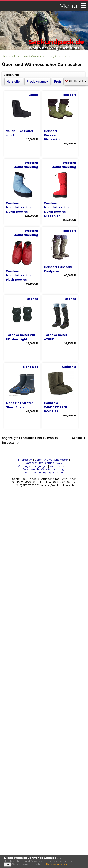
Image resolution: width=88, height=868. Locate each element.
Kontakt (58, 472)
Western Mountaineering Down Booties (18, 207)
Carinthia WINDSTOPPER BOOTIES (56, 407)
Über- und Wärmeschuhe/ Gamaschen (44, 56)
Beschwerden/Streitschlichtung (43, 469)
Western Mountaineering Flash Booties (18, 275)
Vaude (33, 95)
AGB (59, 463)
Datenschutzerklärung (40, 463)
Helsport (69, 95)
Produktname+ (37, 81)
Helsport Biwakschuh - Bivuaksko (54, 135)
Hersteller (14, 81)
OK (7, 864)
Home (6, 56)
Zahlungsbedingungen (33, 466)
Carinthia (69, 367)
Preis (58, 81)
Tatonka (31, 299)
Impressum (25, 460)
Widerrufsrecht (59, 466)
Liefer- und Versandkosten (51, 460)
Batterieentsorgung (38, 472)
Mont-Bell (30, 367)
